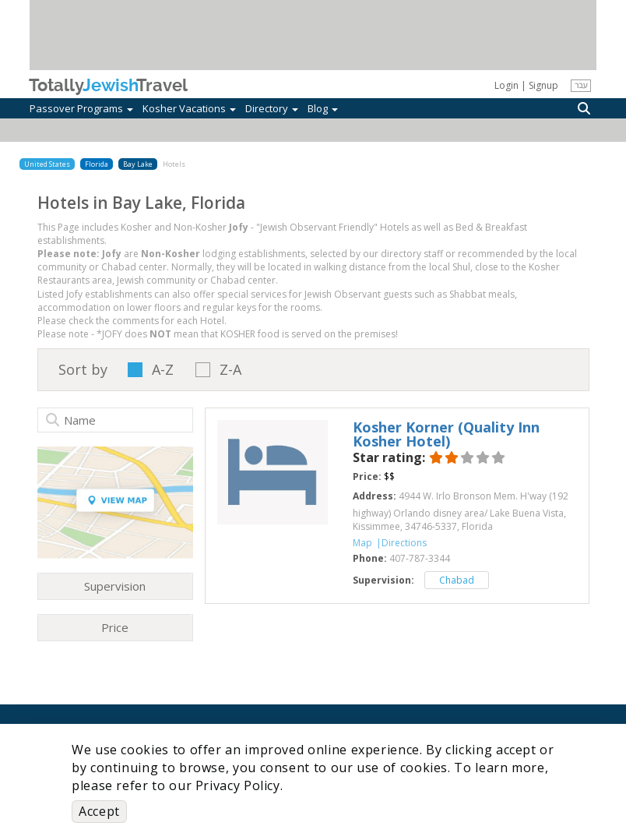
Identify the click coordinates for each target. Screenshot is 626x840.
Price (115, 627)
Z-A (230, 370)
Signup (543, 85)
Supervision (115, 586)
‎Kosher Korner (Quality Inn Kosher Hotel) (446, 434)
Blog (323, 108)
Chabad (457, 580)
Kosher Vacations (189, 108)
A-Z (163, 370)
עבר (581, 85)
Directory (272, 108)
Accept (99, 811)
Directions (404, 543)
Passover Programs (81, 108)
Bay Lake (138, 164)
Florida (97, 164)
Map (362, 543)
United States (47, 164)
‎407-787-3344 (420, 558)
